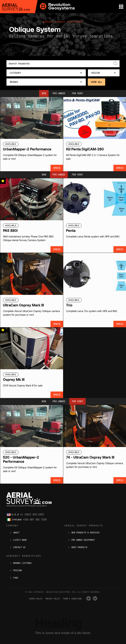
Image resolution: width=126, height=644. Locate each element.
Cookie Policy (36, 599)
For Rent (77, 93)
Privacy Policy (53, 599)
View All (96, 82)
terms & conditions (72, 599)
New (44, 93)
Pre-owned (59, 93)
